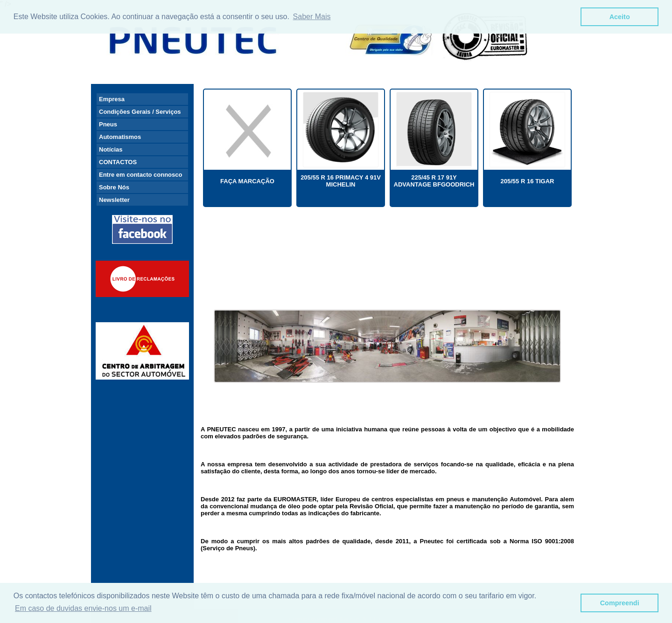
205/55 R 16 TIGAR (528, 181)
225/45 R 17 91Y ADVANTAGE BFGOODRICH (434, 181)
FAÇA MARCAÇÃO (247, 181)
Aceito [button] (620, 17)
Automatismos (120, 137)
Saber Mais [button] (312, 17)
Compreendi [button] (620, 603)
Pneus (108, 124)
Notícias (111, 149)
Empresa (112, 99)
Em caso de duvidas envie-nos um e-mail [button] (83, 608)
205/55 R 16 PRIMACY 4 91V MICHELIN (341, 181)
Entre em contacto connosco (140, 175)
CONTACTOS (118, 162)
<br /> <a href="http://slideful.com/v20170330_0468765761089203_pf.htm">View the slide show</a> (387, 263)
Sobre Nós (114, 187)
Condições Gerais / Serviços (140, 112)
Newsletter (114, 200)
